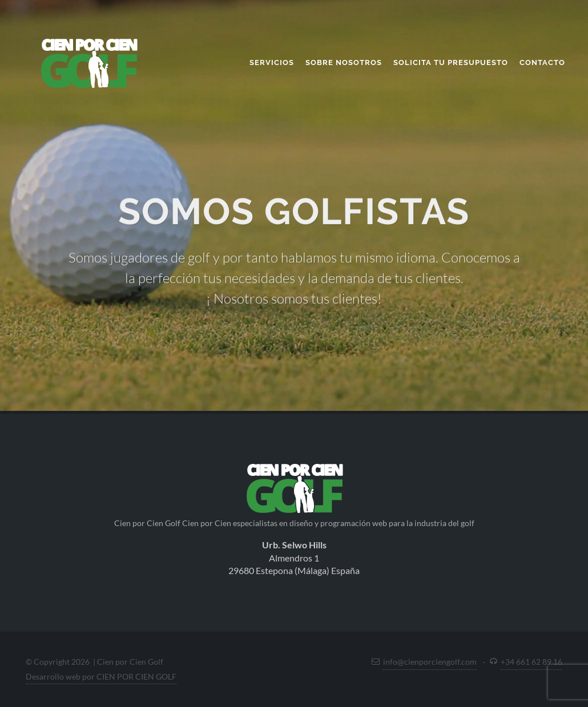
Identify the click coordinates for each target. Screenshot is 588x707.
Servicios (272, 62)
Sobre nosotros (344, 62)
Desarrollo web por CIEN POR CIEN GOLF (101, 676)
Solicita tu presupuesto (451, 62)
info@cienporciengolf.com (430, 662)
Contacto (542, 62)
